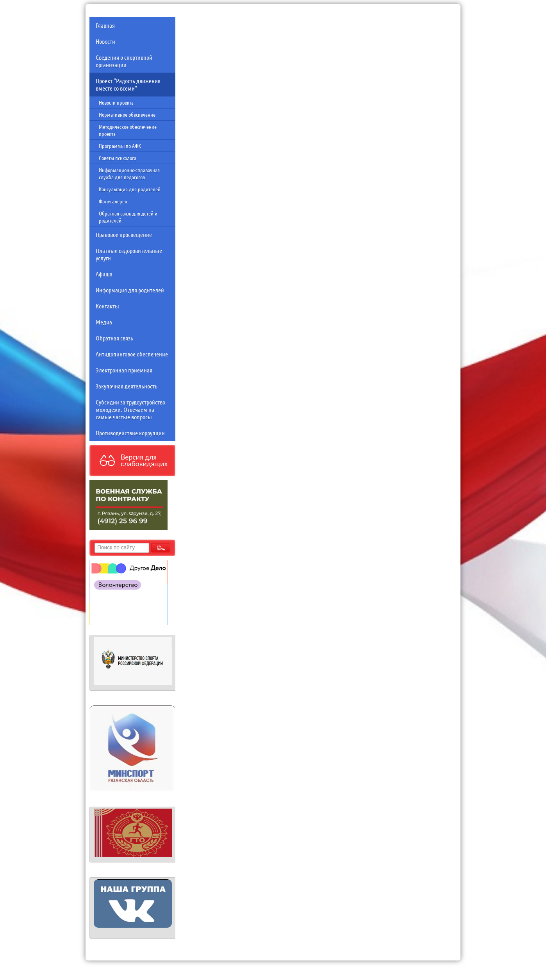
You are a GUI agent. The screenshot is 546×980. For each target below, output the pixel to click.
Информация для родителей (130, 290)
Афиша (104, 274)
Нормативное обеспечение (127, 114)
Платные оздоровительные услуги (129, 254)
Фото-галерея (113, 201)
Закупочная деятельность (127, 386)
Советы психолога (118, 158)
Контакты (107, 306)
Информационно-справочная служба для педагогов (129, 173)
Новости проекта (116, 102)
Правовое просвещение (124, 234)
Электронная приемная (124, 370)
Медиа (104, 322)
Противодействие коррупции (130, 433)
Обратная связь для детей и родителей (128, 217)
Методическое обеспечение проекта (128, 130)
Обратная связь (114, 338)
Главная (105, 25)
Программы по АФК (120, 146)
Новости (105, 41)
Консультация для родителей (130, 189)
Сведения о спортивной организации (124, 61)
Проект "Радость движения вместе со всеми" (128, 84)
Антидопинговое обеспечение (132, 354)
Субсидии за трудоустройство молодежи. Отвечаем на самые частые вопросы (130, 409)
